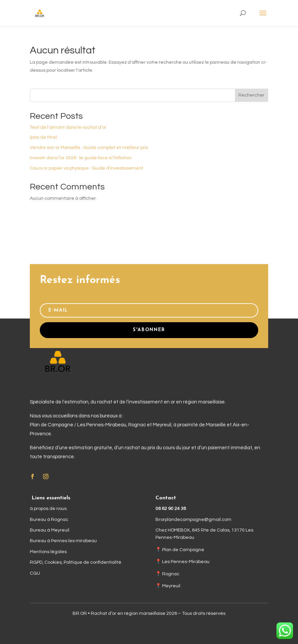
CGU (35, 573)
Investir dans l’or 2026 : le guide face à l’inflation (81, 158)
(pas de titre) (43, 137)
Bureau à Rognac (49, 520)
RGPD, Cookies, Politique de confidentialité (76, 562)
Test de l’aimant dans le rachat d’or (68, 127)
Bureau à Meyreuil (50, 530)
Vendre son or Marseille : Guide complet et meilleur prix (89, 148)
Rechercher (251, 95)
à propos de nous (48, 509)
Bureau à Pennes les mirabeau (63, 541)
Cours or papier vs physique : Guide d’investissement (87, 168)
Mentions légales (48, 552)
